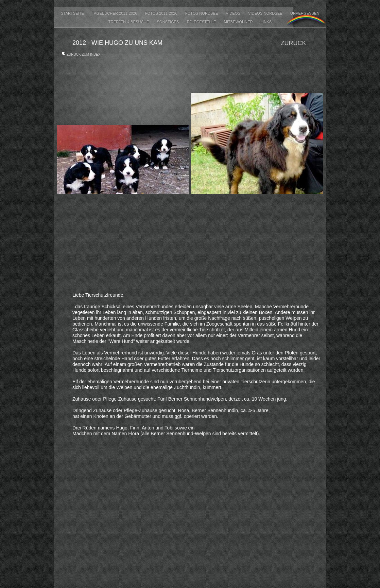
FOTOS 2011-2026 (162, 13)
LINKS (266, 22)
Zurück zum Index (83, 54)
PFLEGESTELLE (202, 22)
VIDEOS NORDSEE (266, 13)
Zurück (293, 43)
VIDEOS (234, 13)
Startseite (73, 13)
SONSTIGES (168, 22)
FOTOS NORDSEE (202, 13)
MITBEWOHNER (239, 22)
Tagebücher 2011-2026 (115, 13)
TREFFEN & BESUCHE (129, 22)
